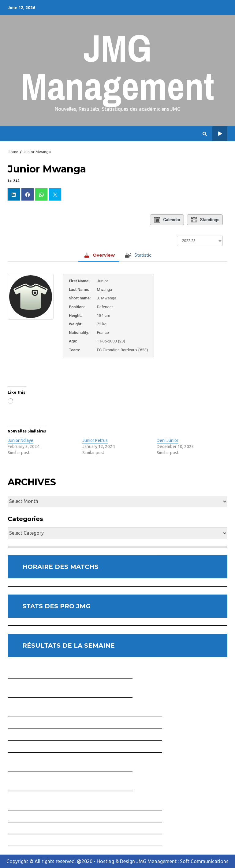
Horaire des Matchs (220, 134)
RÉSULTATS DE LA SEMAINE (69, 646)
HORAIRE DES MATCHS (60, 567)
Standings (205, 220)
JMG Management (118, 67)
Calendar (167, 220)
